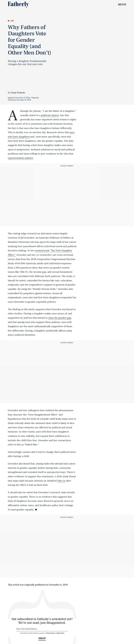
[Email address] (42, 629)
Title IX (61, 481)
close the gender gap (60, 318)
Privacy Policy (61, 633)
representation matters (20, 158)
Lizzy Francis (18, 93)
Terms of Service (50, 633)
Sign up (42, 638)
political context (50, 115)
